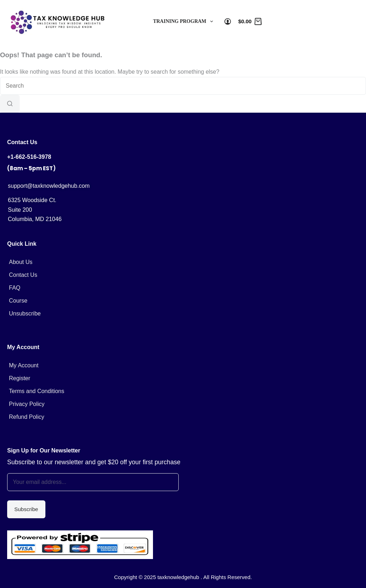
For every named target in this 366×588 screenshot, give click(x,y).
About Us (21, 262)
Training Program (184, 21)
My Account (24, 365)
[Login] (228, 21)
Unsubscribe (25, 313)
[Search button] (10, 104)
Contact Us (23, 275)
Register (20, 378)
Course (18, 301)
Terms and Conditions (37, 391)
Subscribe (26, 509)
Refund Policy (27, 417)
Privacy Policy (27, 404)
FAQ (15, 288)
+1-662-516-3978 (29, 157)
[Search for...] (183, 86)
